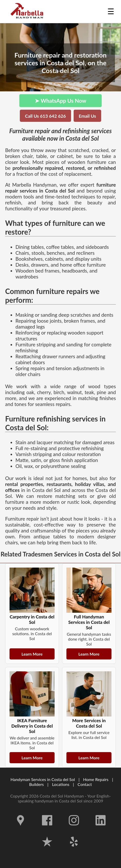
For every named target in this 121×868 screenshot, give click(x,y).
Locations (61, 784)
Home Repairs (96, 779)
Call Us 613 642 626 (45, 116)
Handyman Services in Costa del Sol (43, 779)
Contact (85, 784)
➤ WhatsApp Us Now (60, 101)
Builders (36, 784)
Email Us (87, 116)
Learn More (32, 654)
